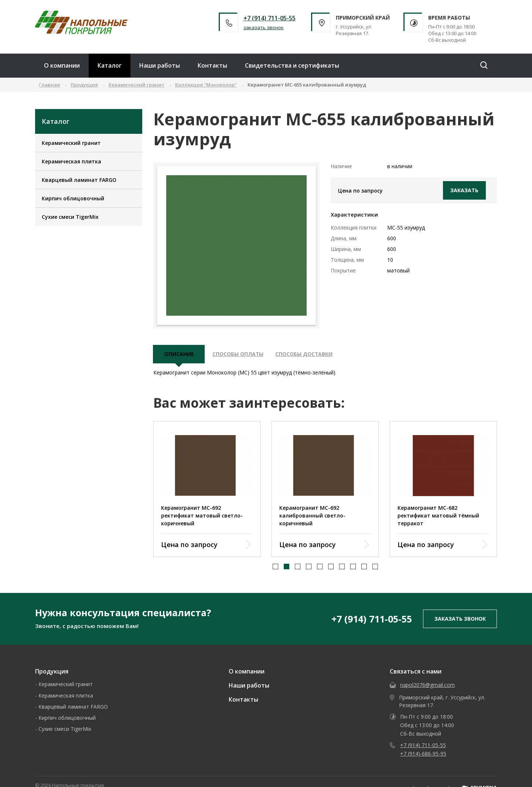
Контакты (212, 65)
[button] (275, 568)
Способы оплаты (239, 355)
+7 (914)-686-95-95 (423, 754)
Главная (49, 85)
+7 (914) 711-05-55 (270, 18)
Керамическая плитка (71, 161)
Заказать (464, 190)
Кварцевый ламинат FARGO (79, 180)
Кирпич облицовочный (73, 198)
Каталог (110, 65)
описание (179, 355)
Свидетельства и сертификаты (292, 65)
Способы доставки (306, 355)
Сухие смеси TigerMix (70, 217)
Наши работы (160, 65)
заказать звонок (264, 27)
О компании (62, 65)
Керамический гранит (71, 143)
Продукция (52, 672)
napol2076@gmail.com (427, 686)
